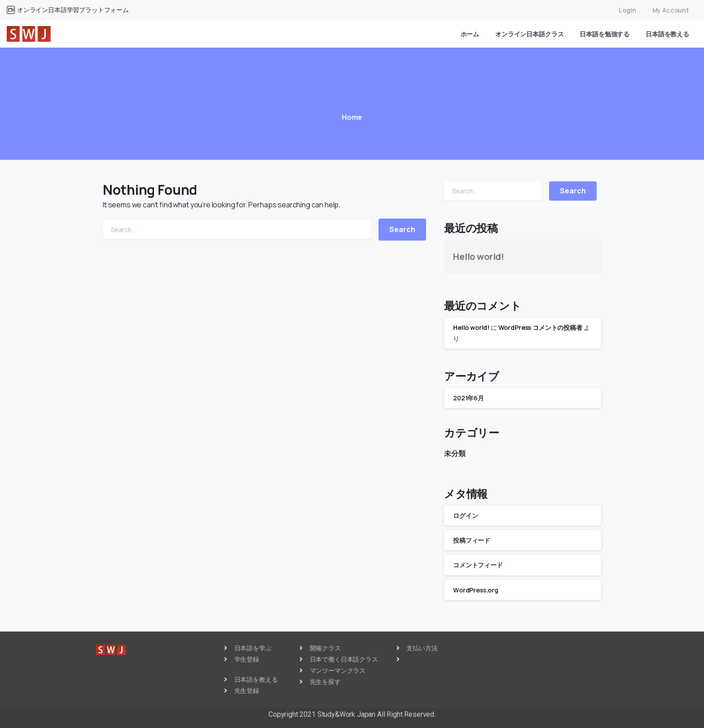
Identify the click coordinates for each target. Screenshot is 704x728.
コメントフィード (478, 565)
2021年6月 (469, 398)
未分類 (455, 453)
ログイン (465, 515)
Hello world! (479, 257)
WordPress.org (476, 590)
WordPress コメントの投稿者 (540, 327)
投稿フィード (472, 540)
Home (347, 117)
